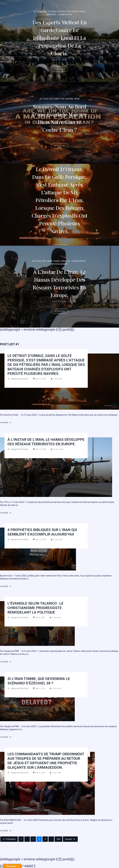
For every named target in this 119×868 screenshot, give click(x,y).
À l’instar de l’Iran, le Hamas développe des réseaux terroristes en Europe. (59, 283)
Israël (57, 257)
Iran (77, 95)
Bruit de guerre (64, 95)
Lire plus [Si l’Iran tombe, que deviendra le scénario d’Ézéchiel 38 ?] (6, 737)
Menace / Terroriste (60, 14)
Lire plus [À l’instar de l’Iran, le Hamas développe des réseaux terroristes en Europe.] (6, 513)
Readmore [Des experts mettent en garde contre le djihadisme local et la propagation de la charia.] (60, 69)
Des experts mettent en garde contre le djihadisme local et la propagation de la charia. (60, 37)
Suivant (70, 839)
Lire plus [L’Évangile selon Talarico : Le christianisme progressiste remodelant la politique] (6, 662)
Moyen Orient (59, 260)
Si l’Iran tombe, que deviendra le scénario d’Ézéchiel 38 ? (39, 681)
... (27, 839)
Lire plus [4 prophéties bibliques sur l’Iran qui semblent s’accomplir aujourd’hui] (6, 586)
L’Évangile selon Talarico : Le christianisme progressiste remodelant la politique (35, 608)
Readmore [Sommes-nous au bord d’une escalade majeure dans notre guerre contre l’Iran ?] (60, 150)
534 (58, 839)
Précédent (9, 839)
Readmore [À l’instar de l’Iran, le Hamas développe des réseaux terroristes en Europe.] (60, 315)
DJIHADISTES (64, 11)
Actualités (40, 11)
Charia (52, 11)
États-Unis (78, 11)
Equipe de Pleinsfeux (20, 379)
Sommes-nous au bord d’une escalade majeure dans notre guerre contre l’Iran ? (59, 118)
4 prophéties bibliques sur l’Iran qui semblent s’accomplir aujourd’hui (42, 532)
